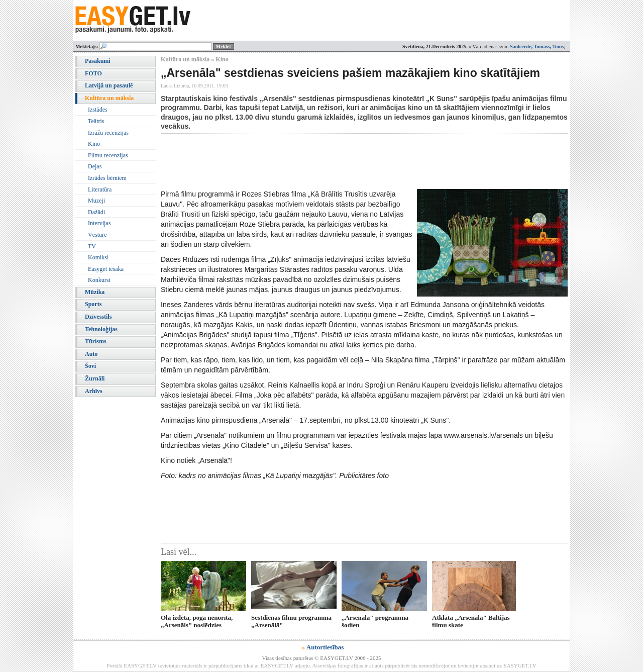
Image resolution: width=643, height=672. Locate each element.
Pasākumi (98, 61)
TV (92, 246)
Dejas (95, 166)
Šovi (90, 366)
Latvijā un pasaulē (109, 85)
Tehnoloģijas (101, 329)
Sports (93, 304)
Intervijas (99, 223)
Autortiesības (325, 647)
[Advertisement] (344, 161)
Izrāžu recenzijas (108, 133)
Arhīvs (94, 391)
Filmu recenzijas (108, 155)
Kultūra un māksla (109, 98)
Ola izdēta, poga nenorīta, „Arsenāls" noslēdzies (197, 621)
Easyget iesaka (106, 269)
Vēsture (97, 235)
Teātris (96, 121)
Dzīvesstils (98, 317)
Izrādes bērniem (107, 178)
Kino (94, 144)
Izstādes (98, 110)
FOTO (93, 73)
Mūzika (95, 292)
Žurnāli (95, 378)
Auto (91, 354)
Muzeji (96, 201)
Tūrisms (96, 341)
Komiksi (98, 257)
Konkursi (99, 280)
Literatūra (100, 189)
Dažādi (96, 212)
